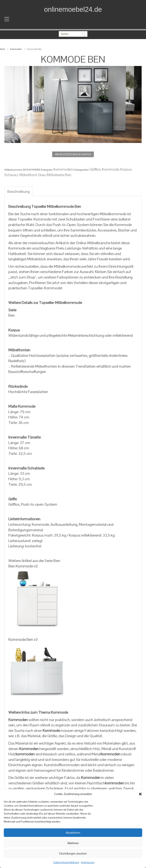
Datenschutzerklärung (66, 862)
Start (2, 49)
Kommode (111, 169)
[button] (140, 794)
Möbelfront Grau (33, 175)
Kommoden (16, 49)
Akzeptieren (73, 833)
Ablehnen (73, 843)
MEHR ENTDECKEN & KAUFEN (73, 154)
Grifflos (95, 169)
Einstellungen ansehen (73, 853)
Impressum (88, 862)
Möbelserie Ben (59, 175)
